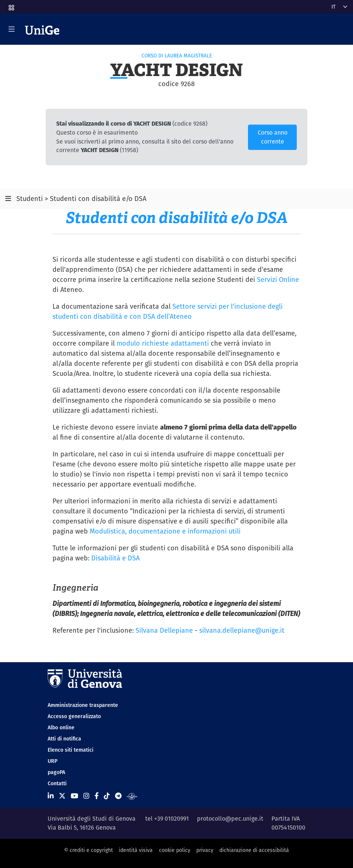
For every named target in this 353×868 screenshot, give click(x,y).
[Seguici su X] (62, 796)
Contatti (57, 783)
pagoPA (56, 772)
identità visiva (136, 850)
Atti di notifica (64, 739)
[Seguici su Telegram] (118, 796)
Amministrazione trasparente (83, 705)
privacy (205, 850)
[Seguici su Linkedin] (51, 796)
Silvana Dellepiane (164, 630)
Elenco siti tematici (71, 750)
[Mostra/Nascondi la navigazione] (12, 29)
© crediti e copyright (88, 850)
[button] (11, 5)
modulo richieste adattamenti (163, 343)
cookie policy (175, 850)
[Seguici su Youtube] (74, 796)
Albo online (61, 727)
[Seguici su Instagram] (86, 796)
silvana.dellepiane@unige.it (242, 630)
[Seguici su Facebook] (97, 796)
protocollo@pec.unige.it (230, 819)
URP (53, 761)
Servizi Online (278, 279)
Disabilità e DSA (115, 558)
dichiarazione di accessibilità (254, 850)
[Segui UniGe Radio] (132, 796)
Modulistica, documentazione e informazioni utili (165, 531)
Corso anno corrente (273, 137)
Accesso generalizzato (74, 716)
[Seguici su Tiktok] (107, 796)
